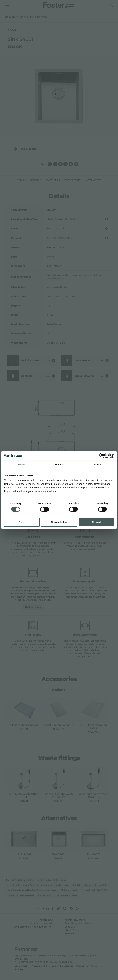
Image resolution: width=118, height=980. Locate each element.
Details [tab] (59, 464)
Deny (22, 522)
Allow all (96, 522)
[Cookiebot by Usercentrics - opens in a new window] (101, 456)
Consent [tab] (21, 464)
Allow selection (59, 522)
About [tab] (98, 464)
